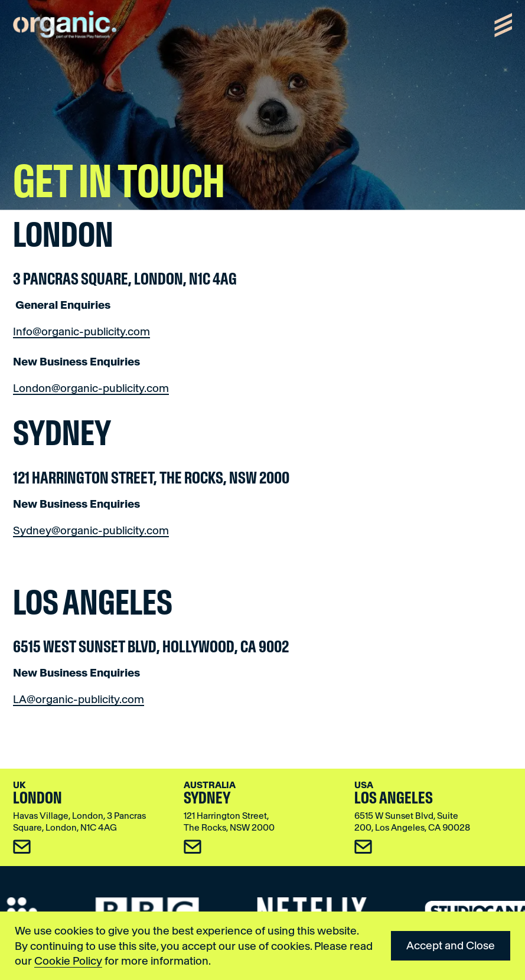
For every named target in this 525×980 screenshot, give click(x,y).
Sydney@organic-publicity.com (91, 530)
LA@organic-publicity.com (79, 699)
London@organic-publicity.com (91, 388)
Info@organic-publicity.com (81, 331)
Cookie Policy (68, 961)
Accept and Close (451, 945)
